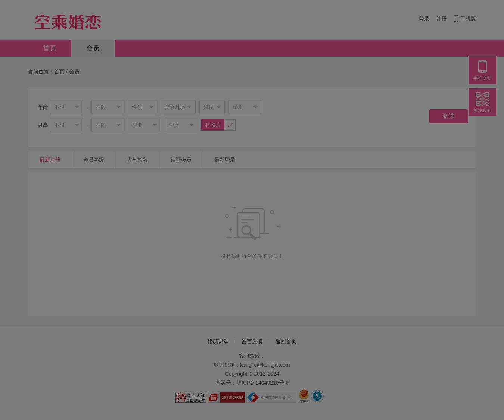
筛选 (449, 116)
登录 (424, 19)
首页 (50, 48)
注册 (442, 19)
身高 (43, 125)
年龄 (43, 107)
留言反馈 (252, 341)
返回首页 (286, 341)
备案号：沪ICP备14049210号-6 (252, 383)
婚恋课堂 (218, 341)
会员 (93, 48)
